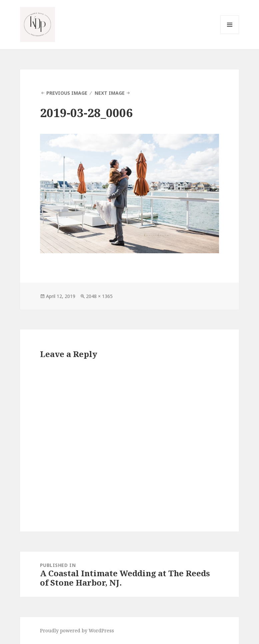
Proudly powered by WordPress (77, 630)
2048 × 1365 (99, 296)
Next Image (110, 93)
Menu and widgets (230, 34)
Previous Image (67, 93)
